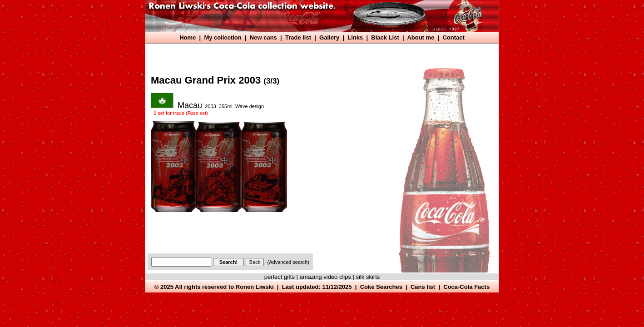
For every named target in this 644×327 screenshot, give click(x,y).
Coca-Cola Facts (466, 287)
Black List (385, 37)
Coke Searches (381, 287)
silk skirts (368, 277)
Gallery (329, 37)
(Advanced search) (288, 262)
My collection (223, 37)
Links (355, 37)
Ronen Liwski (255, 287)
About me (421, 37)
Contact (453, 37)
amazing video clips (325, 277)
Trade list (298, 37)
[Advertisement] (313, 53)
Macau (190, 105)
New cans (263, 37)
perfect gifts (280, 277)
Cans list (423, 287)
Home (188, 37)
